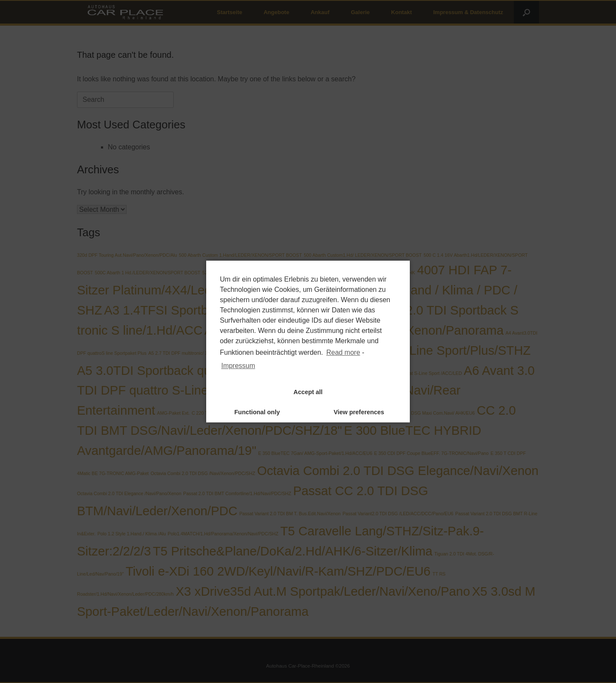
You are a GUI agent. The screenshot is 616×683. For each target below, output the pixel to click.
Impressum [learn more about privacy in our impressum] (238, 366)
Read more (343, 352)
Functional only (257, 412)
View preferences (359, 412)
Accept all (308, 392)
